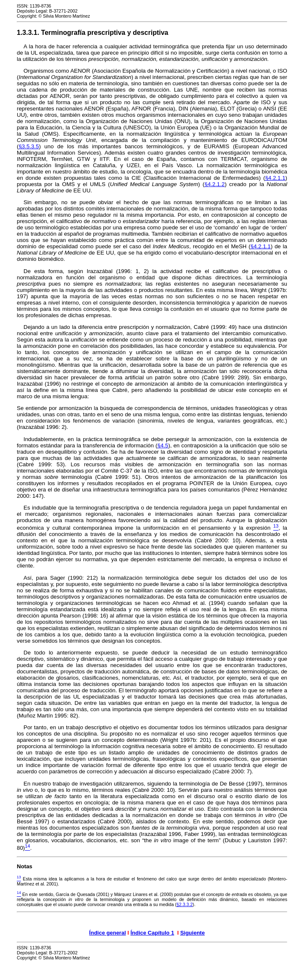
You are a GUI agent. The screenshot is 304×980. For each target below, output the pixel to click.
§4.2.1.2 (215, 184)
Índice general (107, 933)
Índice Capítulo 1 (152, 933)
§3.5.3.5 (29, 146)
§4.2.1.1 (275, 178)
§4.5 (163, 445)
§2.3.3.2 (185, 904)
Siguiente (193, 933)
